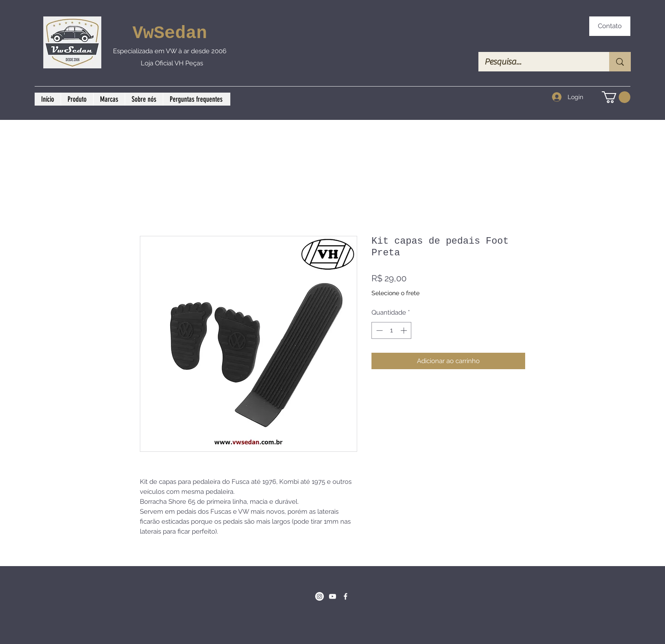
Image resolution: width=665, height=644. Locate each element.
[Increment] (405, 330)
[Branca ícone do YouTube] (332, 596)
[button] (616, 97)
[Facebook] (345, 596)
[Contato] (610, 26)
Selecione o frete (395, 293)
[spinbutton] (392, 330)
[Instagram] (320, 596)
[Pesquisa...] (538, 62)
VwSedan (170, 33)
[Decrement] (379, 330)
